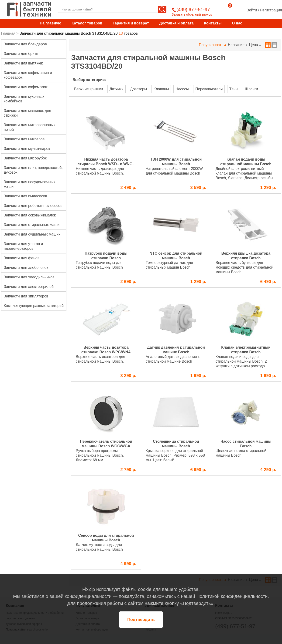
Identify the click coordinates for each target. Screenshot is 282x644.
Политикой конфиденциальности (232, 596)
